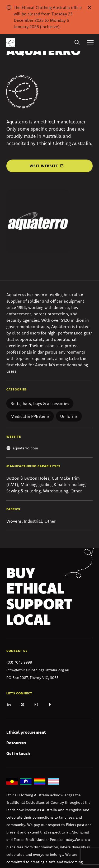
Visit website (44, 166)
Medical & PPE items (30, 416)
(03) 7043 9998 (19, 662)
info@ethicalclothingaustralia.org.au (38, 670)
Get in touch (18, 753)
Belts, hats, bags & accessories (40, 403)
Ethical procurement (26, 732)
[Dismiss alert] (89, 7)
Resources (16, 743)
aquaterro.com (25, 448)
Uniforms (69, 416)
